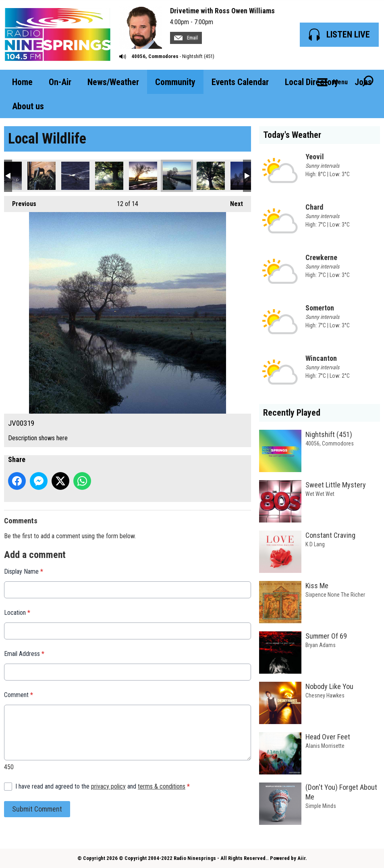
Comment (19, 695)
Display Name (24, 571)
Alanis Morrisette (325, 746)
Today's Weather (292, 135)
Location (17, 613)
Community (175, 82)
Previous (20, 202)
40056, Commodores (155, 56)
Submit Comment (37, 809)
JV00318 (143, 176)
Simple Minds (321, 806)
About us (28, 106)
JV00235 (42, 176)
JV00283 (75, 176)
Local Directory (312, 82)
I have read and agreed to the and (103, 786)
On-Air (60, 82)
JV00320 (211, 176)
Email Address (24, 654)
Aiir (301, 858)
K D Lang (315, 544)
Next (232, 202)
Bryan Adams (321, 645)
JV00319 (177, 176)
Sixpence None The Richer (335, 595)
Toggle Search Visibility (368, 82)
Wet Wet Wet (320, 494)
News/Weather (113, 82)
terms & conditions (162, 786)
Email (186, 38)
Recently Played (292, 413)
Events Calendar (240, 82)
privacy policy (108, 786)
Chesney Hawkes (325, 695)
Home (22, 82)
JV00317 (109, 176)
